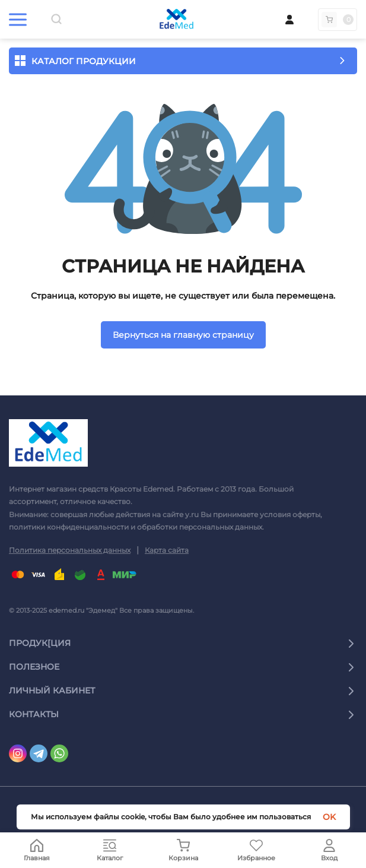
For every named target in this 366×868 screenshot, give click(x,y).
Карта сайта (167, 550)
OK (329, 817)
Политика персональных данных (70, 550)
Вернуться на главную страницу (183, 335)
